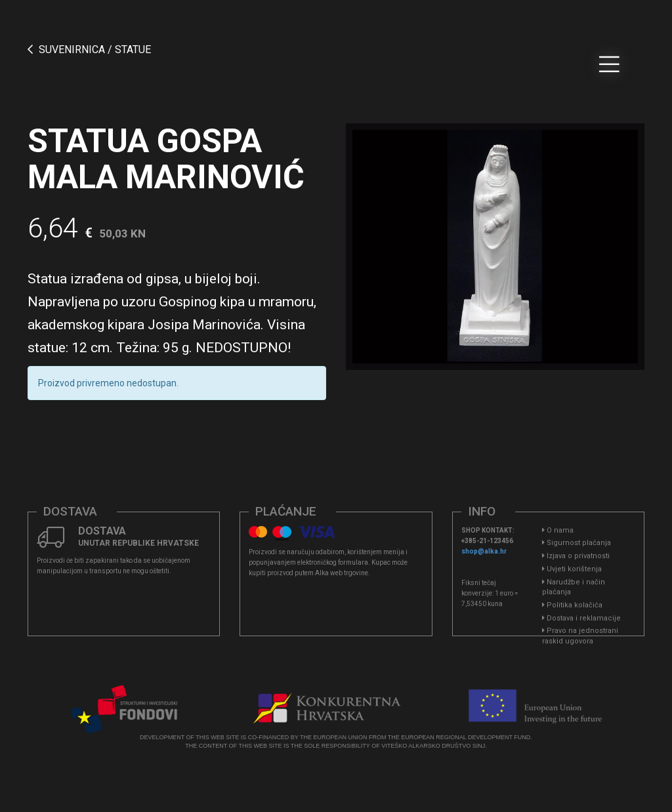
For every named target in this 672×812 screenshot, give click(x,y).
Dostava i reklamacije (581, 618)
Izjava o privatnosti (576, 556)
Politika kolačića (572, 605)
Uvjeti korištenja (572, 569)
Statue (133, 50)
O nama (558, 530)
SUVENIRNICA (72, 50)
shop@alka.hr (484, 551)
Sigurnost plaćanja (577, 543)
